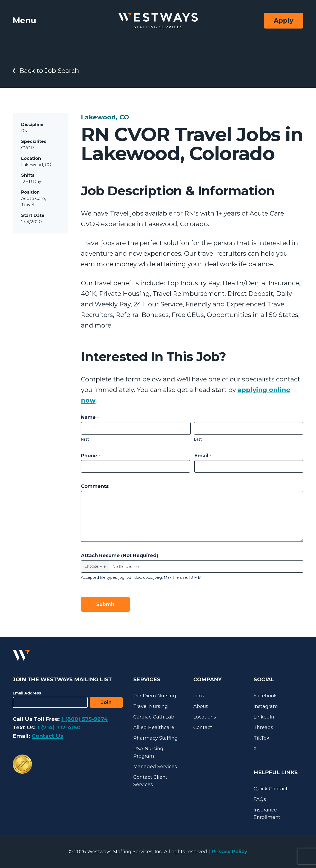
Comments (95, 486)
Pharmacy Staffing (155, 738)
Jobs (199, 696)
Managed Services (155, 767)
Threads (263, 727)
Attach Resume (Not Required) (120, 556)
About (201, 706)
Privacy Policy (230, 852)
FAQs (260, 799)
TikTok (262, 738)
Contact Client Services (150, 781)
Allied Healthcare (154, 727)
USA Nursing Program (148, 752)
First (85, 439)
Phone (90, 456)
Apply (283, 20)
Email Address (27, 693)
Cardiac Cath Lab (154, 717)
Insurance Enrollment (267, 814)
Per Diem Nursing (155, 696)
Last (198, 439)
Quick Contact (271, 789)
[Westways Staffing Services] (158, 21)
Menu (24, 20)
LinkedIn (264, 717)
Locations (205, 717)
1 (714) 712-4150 (59, 727)
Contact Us (47, 736)
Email (203, 456)
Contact (203, 727)
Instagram (266, 706)
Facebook (265, 696)
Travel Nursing (151, 706)
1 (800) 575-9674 (84, 719)
